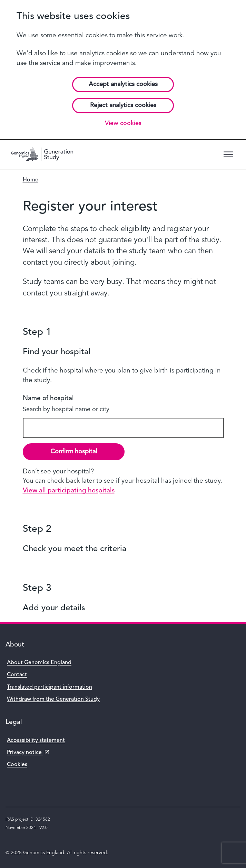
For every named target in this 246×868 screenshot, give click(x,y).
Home (31, 180)
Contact (17, 675)
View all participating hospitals (69, 491)
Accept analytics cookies (123, 84)
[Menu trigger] (229, 154)
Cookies (17, 765)
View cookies (123, 123)
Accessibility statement (36, 740)
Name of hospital (48, 399)
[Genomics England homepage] (42, 154)
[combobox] (123, 428)
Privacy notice (27, 753)
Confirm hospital (74, 452)
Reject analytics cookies (123, 105)
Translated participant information (50, 687)
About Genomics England (39, 663)
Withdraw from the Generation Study (53, 699)
